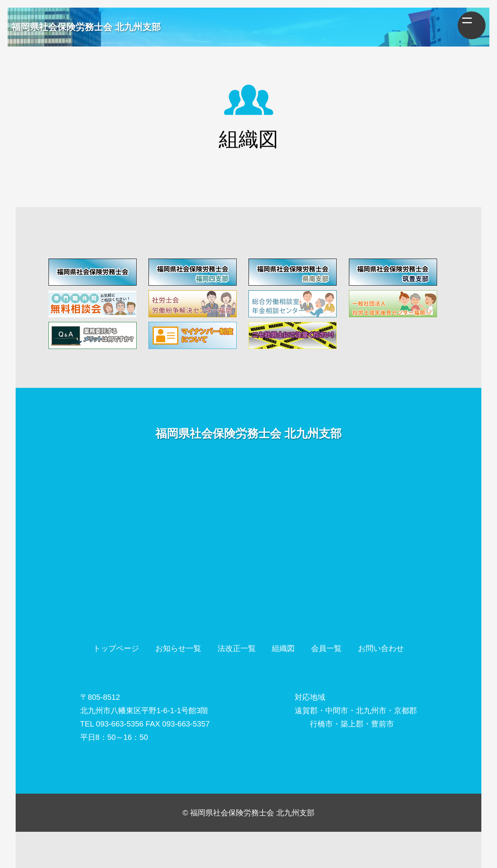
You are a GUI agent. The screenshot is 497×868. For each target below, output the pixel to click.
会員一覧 (326, 648)
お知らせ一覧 (178, 648)
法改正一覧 (237, 648)
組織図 (283, 648)
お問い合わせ (381, 648)
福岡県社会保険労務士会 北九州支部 (86, 27)
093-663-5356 (120, 724)
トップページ (116, 648)
